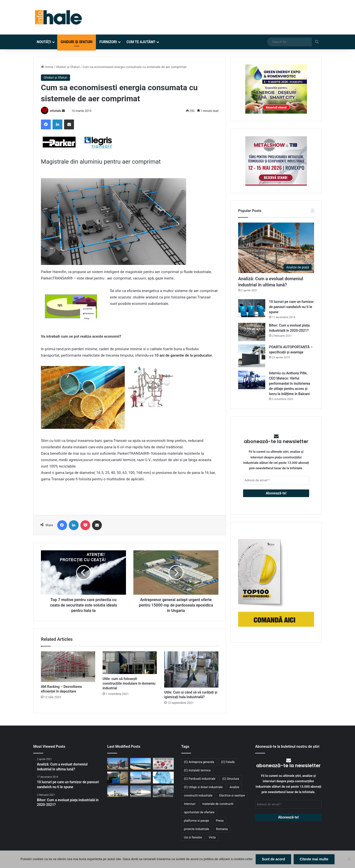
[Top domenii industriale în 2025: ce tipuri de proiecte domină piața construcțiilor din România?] (141, 778)
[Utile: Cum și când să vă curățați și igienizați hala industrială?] (191, 669)
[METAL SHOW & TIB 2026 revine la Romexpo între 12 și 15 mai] (163, 764)
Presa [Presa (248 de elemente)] (220, 821)
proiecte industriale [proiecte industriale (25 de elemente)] (196, 829)
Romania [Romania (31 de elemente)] (222, 829)
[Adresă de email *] (276, 480)
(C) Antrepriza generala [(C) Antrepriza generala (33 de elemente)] (199, 762)
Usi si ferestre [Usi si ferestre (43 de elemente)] (193, 837)
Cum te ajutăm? (141, 42)
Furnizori (108, 42)
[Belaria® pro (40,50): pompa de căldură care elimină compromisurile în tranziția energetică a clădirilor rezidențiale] (118, 764)
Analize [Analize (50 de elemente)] (234, 787)
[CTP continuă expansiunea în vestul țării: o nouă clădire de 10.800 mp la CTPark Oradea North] (118, 791)
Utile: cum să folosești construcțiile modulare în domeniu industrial (129, 683)
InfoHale (55, 111)
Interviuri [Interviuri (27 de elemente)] (190, 804)
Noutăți (44, 42)
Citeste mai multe (314, 859)
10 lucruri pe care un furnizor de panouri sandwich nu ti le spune (291, 307)
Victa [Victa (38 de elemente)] (212, 837)
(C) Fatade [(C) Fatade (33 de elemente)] (228, 762)
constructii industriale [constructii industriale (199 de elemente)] (198, 796)
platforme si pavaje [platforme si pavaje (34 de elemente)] (196, 821)
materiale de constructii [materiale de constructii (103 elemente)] (218, 804)
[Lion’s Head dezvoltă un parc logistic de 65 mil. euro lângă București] (141, 791)
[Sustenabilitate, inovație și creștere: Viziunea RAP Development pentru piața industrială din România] (163, 791)
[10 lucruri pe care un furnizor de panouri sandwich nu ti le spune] (252, 308)
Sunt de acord (274, 859)
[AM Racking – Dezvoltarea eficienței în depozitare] (68, 667)
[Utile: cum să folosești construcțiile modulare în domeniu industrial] (130, 663)
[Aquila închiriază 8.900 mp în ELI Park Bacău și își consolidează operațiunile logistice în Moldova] (141, 764)
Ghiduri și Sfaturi (77, 42)
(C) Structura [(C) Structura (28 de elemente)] (231, 779)
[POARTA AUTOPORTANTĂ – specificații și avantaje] (252, 356)
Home (47, 67)
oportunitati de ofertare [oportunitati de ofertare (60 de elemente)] (199, 812)
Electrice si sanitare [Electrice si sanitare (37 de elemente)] (232, 796)
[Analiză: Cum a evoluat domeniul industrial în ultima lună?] (276, 248)
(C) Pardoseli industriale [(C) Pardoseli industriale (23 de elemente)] (200, 779)
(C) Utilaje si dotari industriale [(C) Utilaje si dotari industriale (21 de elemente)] (203, 787)
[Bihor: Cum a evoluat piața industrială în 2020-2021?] (252, 332)
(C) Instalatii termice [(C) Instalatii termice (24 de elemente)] (197, 770)
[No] (349, 859)
